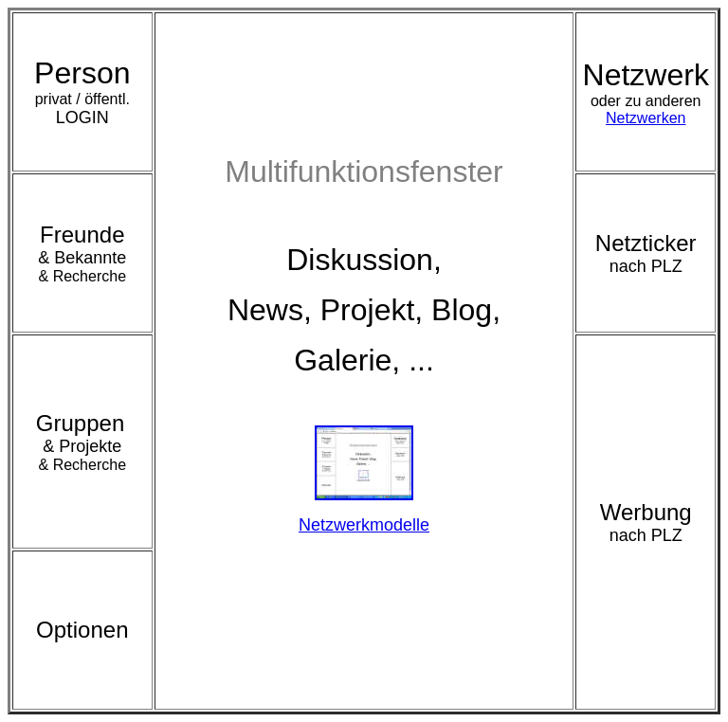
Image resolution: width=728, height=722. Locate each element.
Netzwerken (646, 113)
